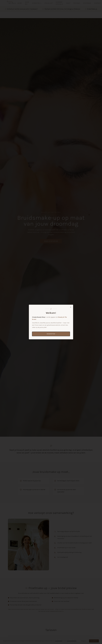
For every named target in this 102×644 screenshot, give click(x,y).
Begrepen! (51, 334)
